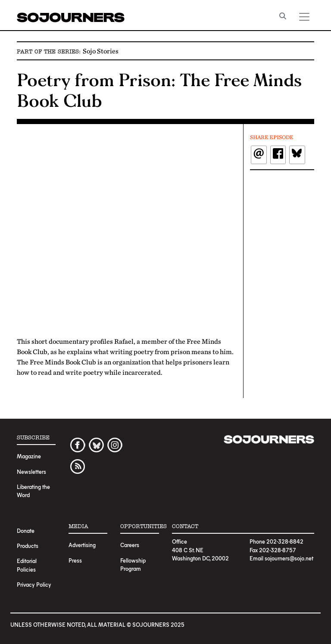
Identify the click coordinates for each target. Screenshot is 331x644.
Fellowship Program (133, 564)
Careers (130, 545)
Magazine (29, 456)
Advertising (82, 545)
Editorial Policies (27, 565)
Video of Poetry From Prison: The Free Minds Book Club (127, 229)
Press (75, 560)
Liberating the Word (33, 491)
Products (28, 546)
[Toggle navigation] (304, 17)
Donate (26, 530)
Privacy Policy (34, 584)
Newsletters (31, 471)
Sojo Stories (101, 51)
